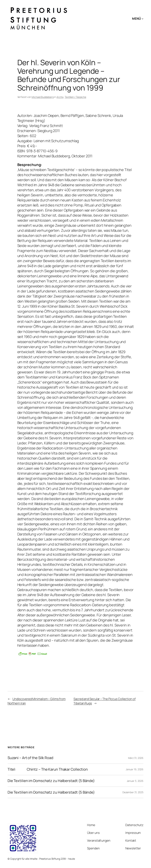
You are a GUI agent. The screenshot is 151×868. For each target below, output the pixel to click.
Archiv (60, 97)
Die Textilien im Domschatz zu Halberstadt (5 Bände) (51, 781)
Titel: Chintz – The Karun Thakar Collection (48, 769)
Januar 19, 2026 (135, 769)
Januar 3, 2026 (135, 781)
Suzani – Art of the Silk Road (30, 758)
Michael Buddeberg (43, 97)
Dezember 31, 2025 (133, 792)
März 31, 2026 (136, 758)
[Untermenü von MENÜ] (143, 19)
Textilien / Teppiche (75, 97)
